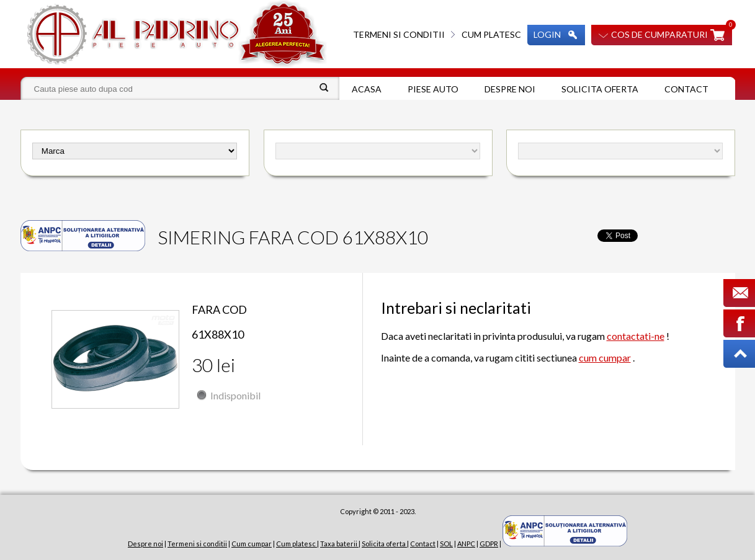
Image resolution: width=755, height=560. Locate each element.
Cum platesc (491, 34)
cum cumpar (605, 358)
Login (547, 34)
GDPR (489, 544)
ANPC (466, 544)
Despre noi (510, 89)
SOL (446, 544)
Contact (686, 89)
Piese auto (433, 89)
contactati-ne (636, 336)
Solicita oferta (600, 89)
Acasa (367, 89)
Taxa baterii (339, 544)
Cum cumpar (252, 544)
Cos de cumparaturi (659, 34)
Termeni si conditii (399, 34)
